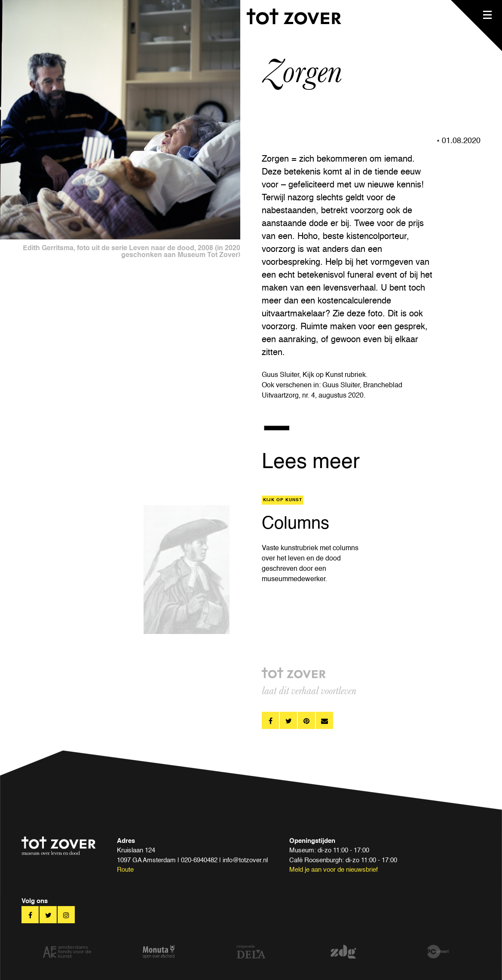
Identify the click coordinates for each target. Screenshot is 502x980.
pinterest (306, 720)
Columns (295, 524)
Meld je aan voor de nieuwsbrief (334, 870)
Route (125, 870)
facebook (270, 720)
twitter (288, 720)
